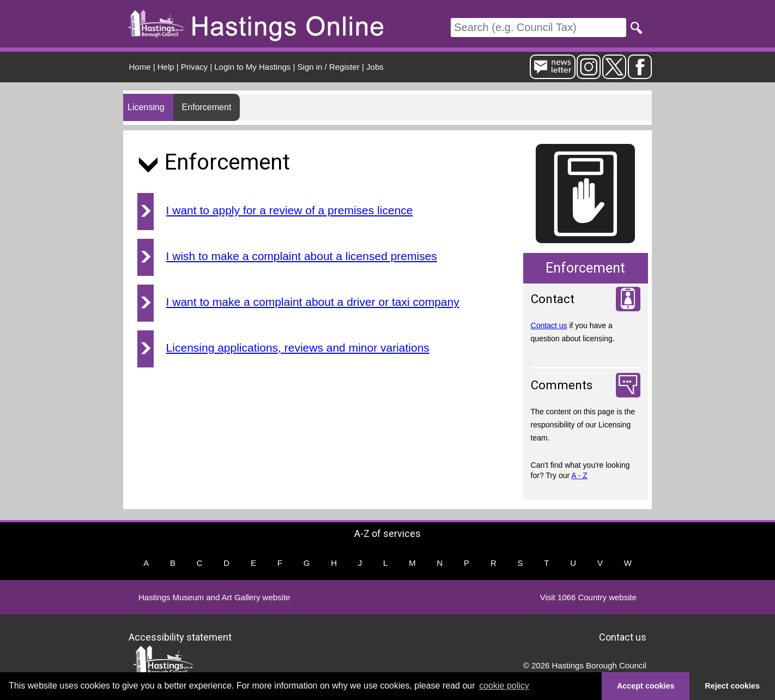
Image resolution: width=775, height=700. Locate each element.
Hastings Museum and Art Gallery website (214, 597)
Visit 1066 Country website (588, 597)
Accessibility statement (180, 637)
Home (140, 67)
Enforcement (207, 107)
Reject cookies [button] (732, 686)
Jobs (375, 67)
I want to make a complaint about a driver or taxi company (313, 302)
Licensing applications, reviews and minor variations (298, 348)
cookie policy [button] (504, 686)
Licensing (146, 107)
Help (166, 67)
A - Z (579, 475)
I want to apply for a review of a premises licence (290, 210)
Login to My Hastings (252, 67)
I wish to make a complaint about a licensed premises (302, 256)
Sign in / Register (329, 67)
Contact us (549, 325)
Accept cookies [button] (646, 686)
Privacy (194, 67)
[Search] (538, 28)
